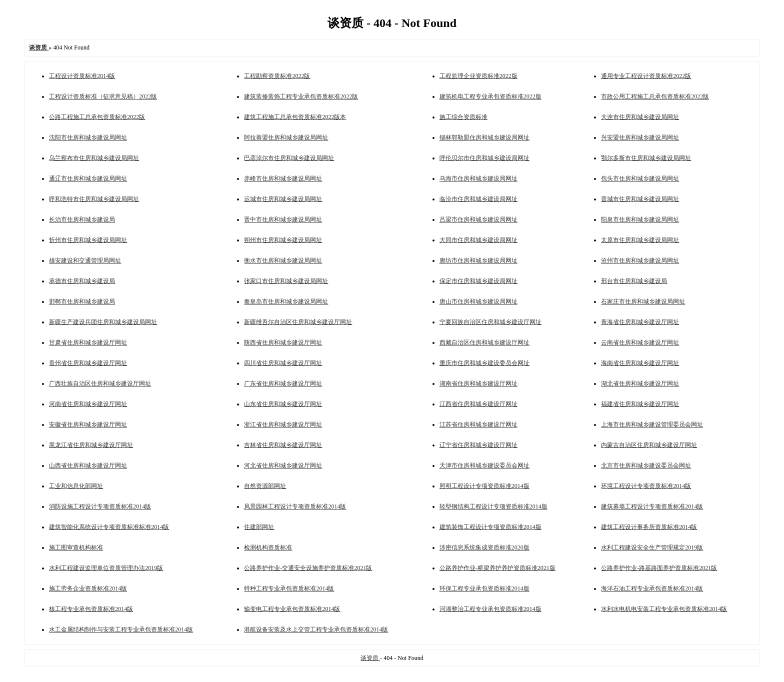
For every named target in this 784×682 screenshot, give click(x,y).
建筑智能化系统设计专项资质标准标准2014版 (109, 527)
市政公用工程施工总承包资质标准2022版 (655, 96)
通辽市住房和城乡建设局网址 (88, 178)
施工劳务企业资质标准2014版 (88, 588)
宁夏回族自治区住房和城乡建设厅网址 (490, 322)
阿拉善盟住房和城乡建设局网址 (286, 137)
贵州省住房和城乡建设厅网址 (88, 363)
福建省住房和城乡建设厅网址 (640, 404)
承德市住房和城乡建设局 (82, 281)
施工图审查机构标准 (76, 547)
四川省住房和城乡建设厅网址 (283, 363)
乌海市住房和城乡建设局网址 (478, 178)
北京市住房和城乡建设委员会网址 (646, 465)
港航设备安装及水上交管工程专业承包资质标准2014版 (316, 629)
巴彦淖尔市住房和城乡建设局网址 (289, 158)
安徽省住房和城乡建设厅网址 (88, 424)
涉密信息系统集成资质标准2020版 (484, 547)
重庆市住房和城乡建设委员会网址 (484, 363)
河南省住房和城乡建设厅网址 (88, 404)
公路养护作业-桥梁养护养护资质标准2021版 (497, 568)
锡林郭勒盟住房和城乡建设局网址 (484, 137)
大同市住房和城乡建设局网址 (478, 240)
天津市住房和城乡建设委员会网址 (484, 465)
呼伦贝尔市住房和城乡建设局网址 (484, 158)
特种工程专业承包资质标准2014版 (289, 588)
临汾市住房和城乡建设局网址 (478, 199)
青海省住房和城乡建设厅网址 (640, 322)
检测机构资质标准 (268, 547)
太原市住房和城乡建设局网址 (640, 240)
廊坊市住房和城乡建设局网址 (478, 260)
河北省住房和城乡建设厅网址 (283, 465)
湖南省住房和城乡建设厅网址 (478, 383)
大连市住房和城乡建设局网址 (640, 117)
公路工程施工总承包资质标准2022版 (97, 117)
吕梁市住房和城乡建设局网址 (478, 219)
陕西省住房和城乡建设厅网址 (283, 342)
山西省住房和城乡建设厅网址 (88, 465)
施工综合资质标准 (463, 117)
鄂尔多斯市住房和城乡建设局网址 (646, 158)
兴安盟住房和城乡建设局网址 (640, 137)
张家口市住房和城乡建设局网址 (286, 281)
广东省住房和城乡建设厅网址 (283, 383)
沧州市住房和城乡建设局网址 (640, 260)
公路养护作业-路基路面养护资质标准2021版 (659, 568)
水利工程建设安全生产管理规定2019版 (652, 547)
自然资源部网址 (265, 486)
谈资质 (370, 658)
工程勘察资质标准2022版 (277, 76)
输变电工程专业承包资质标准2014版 (292, 609)
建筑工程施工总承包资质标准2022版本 (295, 117)
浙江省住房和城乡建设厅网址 (283, 424)
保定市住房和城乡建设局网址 (478, 281)
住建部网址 (259, 527)
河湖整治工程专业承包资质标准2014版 (490, 609)
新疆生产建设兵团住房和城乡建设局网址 (103, 322)
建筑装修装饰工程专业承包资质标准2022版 (301, 96)
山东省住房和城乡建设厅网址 (283, 404)
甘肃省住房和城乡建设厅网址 (88, 342)
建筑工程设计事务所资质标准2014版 (649, 527)
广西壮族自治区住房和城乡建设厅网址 (100, 383)
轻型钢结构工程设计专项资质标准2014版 (493, 506)
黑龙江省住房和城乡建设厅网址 (91, 445)
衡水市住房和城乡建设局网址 (283, 260)
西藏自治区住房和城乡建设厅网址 (484, 342)
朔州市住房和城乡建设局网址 (283, 240)
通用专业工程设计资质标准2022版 (646, 76)
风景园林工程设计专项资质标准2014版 (295, 506)
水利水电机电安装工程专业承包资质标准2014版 (664, 609)
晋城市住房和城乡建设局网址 (640, 199)
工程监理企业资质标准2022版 (478, 76)
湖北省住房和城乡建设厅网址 (640, 383)
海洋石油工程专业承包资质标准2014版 (652, 588)
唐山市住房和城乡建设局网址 (478, 301)
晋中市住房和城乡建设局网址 (283, 219)
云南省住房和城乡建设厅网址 (640, 342)
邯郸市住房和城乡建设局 (82, 301)
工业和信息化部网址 (76, 486)
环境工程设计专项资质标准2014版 (646, 486)
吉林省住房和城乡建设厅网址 (283, 445)
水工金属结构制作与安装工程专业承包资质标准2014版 (121, 629)
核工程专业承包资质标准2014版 (91, 609)
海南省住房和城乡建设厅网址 (640, 363)
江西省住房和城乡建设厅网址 (478, 404)
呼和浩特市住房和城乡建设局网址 (94, 199)
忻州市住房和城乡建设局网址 (88, 240)
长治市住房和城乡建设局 (82, 219)
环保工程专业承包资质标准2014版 (484, 588)
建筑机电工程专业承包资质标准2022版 (490, 96)
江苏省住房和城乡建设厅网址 (478, 424)
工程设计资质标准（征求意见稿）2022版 (103, 96)
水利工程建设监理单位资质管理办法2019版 (106, 568)
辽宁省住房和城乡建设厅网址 (478, 445)
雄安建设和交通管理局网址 (85, 260)
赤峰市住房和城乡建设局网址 (283, 178)
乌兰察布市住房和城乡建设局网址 (94, 158)
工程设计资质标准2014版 (82, 76)
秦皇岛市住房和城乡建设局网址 (286, 301)
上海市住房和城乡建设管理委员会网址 (652, 424)
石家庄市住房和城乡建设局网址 (643, 301)
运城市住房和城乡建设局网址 (283, 199)
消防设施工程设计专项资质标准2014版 (100, 506)
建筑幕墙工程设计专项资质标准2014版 (652, 506)
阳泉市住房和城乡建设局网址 (640, 219)
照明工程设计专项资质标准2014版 (484, 486)
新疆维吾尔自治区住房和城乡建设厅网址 (298, 322)
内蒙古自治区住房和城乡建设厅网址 (649, 445)
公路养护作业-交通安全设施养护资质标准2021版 (308, 568)
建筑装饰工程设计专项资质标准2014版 (490, 527)
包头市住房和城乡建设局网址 (640, 178)
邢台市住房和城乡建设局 (634, 281)
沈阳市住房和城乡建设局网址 (88, 137)
